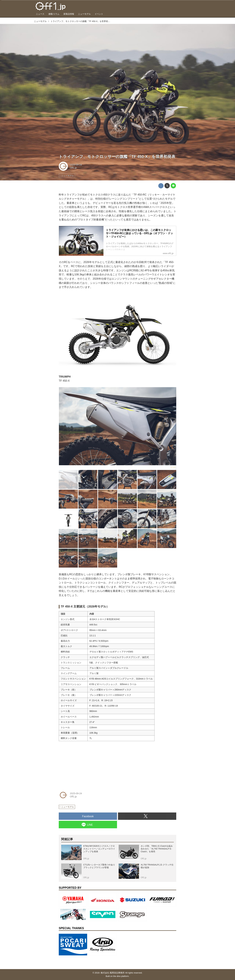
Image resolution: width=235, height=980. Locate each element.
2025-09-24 (76, 165)
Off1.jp (73, 168)
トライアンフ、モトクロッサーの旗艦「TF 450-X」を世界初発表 (117, 157)
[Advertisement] (83, 764)
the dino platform (121, 976)
